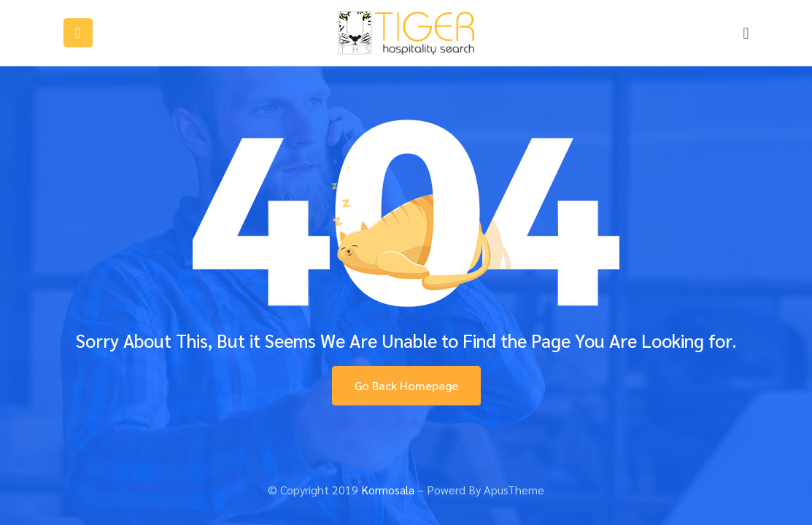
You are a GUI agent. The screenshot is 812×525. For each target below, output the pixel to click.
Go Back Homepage (406, 385)
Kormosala (388, 490)
